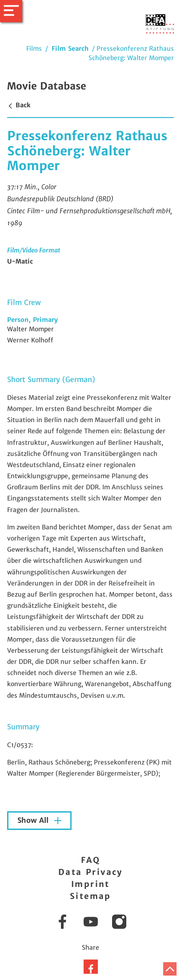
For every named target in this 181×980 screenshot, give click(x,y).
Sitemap (90, 896)
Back (19, 105)
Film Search (70, 49)
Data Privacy (90, 872)
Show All (34, 820)
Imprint (90, 884)
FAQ (90, 860)
